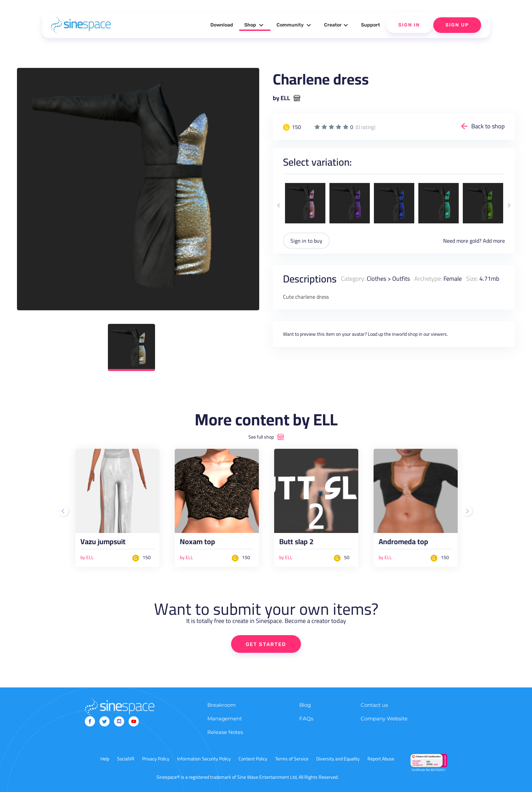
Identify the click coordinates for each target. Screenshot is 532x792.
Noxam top (197, 543)
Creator (337, 25)
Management (225, 719)
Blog (305, 705)
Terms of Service (292, 759)
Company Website (384, 719)
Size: (472, 279)
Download (222, 25)
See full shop (261, 437)
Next (509, 205)
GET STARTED (266, 644)
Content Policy (253, 759)
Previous (279, 205)
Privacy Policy (156, 759)
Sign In (409, 25)
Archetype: (428, 279)
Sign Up (457, 25)
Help (105, 759)
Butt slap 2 (296, 543)
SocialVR (126, 759)
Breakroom (222, 705)
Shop (255, 25)
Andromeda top (403, 543)
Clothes (376, 279)
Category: (353, 279)
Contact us (374, 705)
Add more (494, 241)
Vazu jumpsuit (103, 543)
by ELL (281, 98)
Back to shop (488, 126)
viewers (439, 334)
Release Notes (225, 732)
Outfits (401, 279)
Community (295, 25)
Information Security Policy (204, 759)
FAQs (306, 719)
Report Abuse (381, 759)
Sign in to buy (306, 241)
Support (370, 25)
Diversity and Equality (338, 759)
